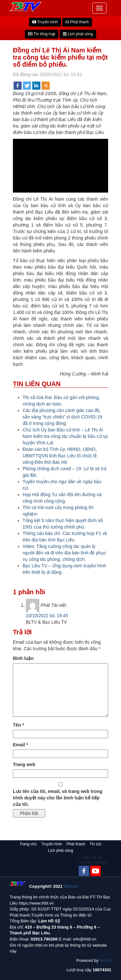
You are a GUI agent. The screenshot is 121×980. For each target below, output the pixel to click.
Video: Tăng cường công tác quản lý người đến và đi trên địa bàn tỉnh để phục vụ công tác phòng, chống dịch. (64, 553)
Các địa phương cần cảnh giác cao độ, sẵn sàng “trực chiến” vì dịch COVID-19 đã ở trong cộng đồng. (62, 417)
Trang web (24, 764)
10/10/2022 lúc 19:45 (47, 616)
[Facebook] (84, 871)
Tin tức (96, 844)
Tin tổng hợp (42, 34)
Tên (18, 725)
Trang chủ (28, 844)
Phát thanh (77, 22)
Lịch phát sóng (78, 34)
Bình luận (23, 658)
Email (20, 745)
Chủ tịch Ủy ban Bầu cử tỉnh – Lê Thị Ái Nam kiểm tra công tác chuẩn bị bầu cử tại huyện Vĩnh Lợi (65, 436)
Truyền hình (45, 22)
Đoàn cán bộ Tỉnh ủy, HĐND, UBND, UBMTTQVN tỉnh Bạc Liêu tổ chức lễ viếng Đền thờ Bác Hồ (60, 456)
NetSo (106, 960)
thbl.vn (71, 886)
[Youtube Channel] (96, 871)
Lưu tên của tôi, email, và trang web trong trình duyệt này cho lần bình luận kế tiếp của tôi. (58, 798)
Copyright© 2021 (53, 886)
